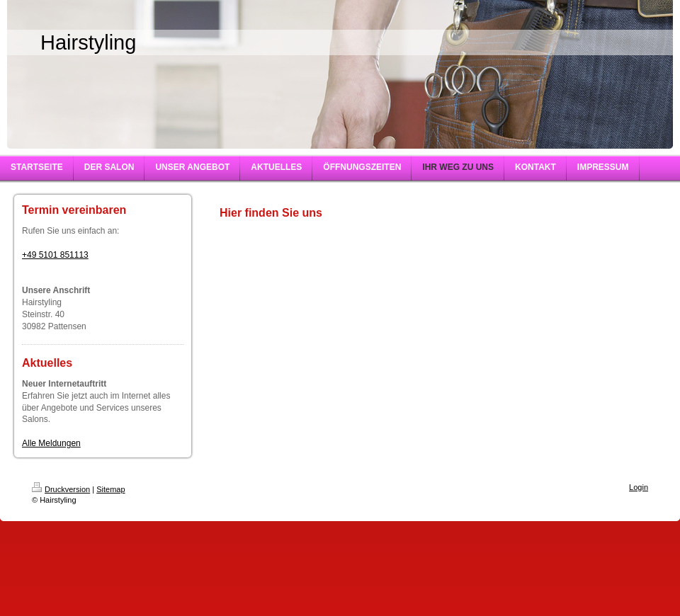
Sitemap (110, 489)
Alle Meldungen (51, 443)
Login (639, 487)
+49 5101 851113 (55, 255)
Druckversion (61, 489)
